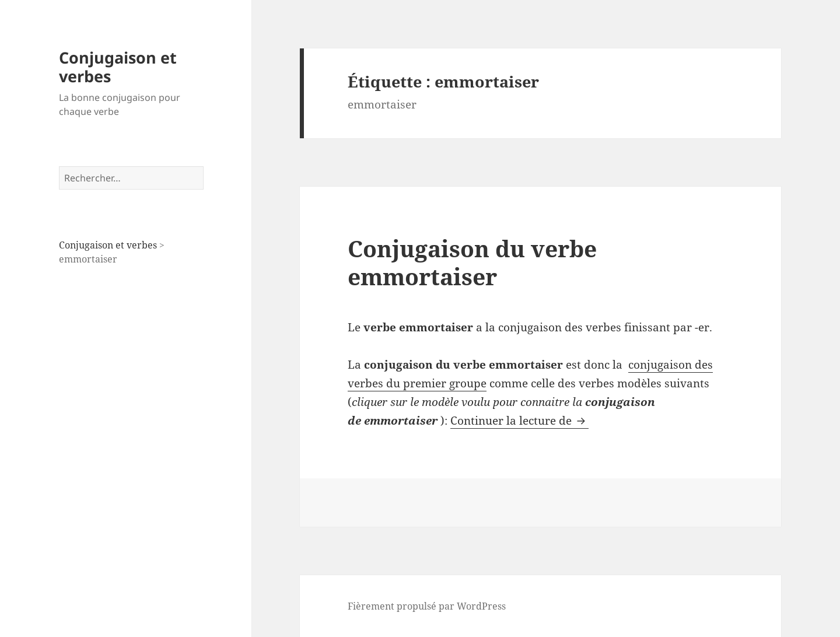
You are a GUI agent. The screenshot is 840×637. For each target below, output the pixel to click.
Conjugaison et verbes (118, 67)
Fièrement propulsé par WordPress (427, 606)
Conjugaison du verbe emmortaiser (472, 262)
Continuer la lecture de (519, 421)
